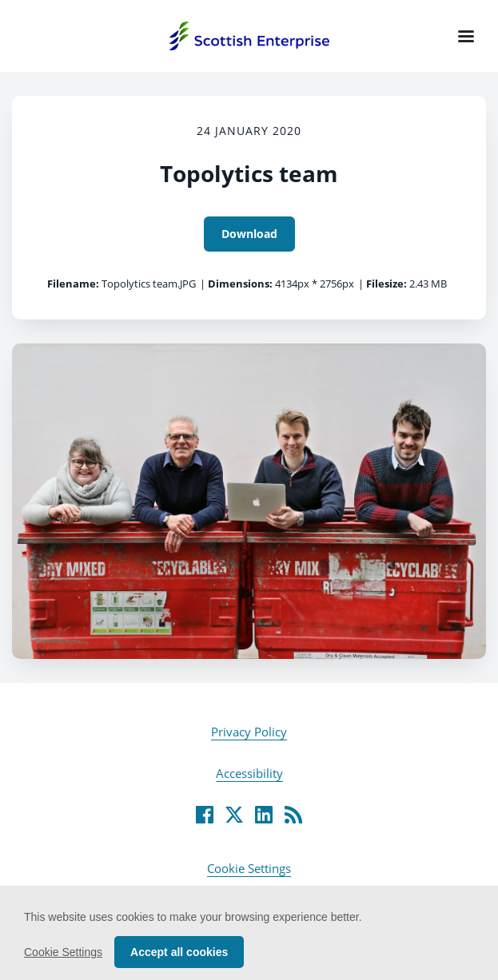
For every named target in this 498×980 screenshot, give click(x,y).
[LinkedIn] (264, 815)
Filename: (73, 284)
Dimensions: (240, 284)
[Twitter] (234, 815)
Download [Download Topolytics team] (249, 234)
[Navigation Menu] (466, 36)
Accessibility (249, 773)
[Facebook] (205, 815)
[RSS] (293, 815)
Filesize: (386, 284)
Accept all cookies (179, 952)
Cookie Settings (249, 868)
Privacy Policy (249, 732)
